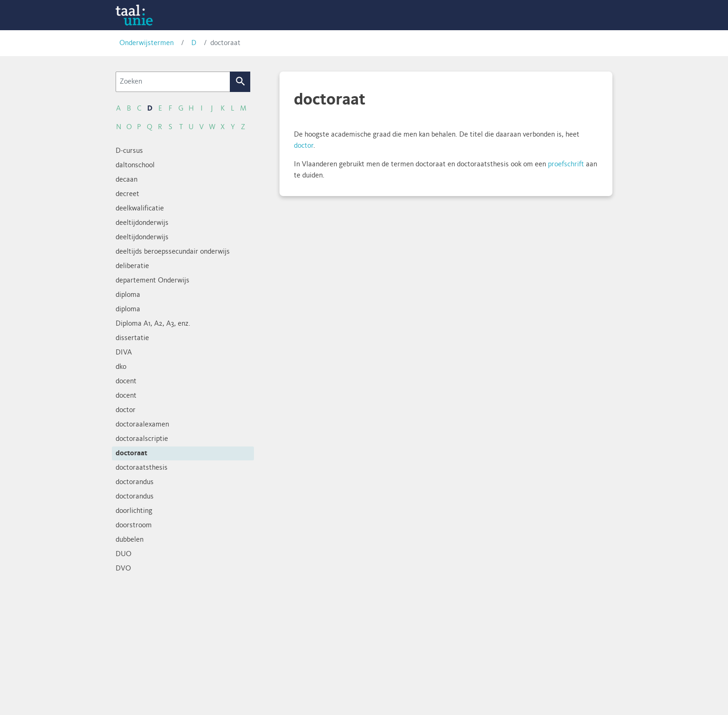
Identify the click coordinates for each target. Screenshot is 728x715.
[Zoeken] (173, 82)
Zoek (240, 82)
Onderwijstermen (146, 43)
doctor (304, 146)
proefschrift (566, 164)
